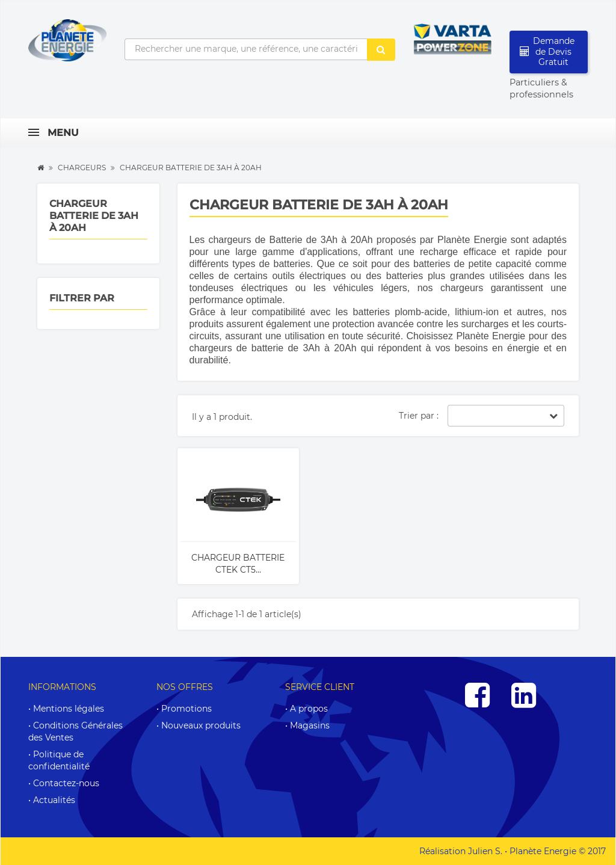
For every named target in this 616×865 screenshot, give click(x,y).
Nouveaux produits (201, 725)
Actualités (54, 800)
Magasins (310, 725)
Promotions (186, 709)
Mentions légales (69, 709)
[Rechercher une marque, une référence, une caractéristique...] (246, 49)
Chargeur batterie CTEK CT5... (238, 564)
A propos (309, 709)
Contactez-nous (66, 783)
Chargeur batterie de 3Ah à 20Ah (94, 216)
